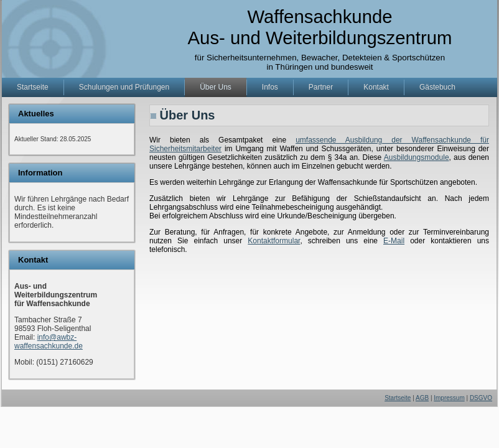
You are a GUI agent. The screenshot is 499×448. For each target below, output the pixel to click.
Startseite (398, 398)
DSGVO (481, 398)
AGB (422, 398)
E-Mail (394, 241)
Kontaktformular (274, 241)
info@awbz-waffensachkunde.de (49, 342)
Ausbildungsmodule (417, 157)
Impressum (449, 398)
